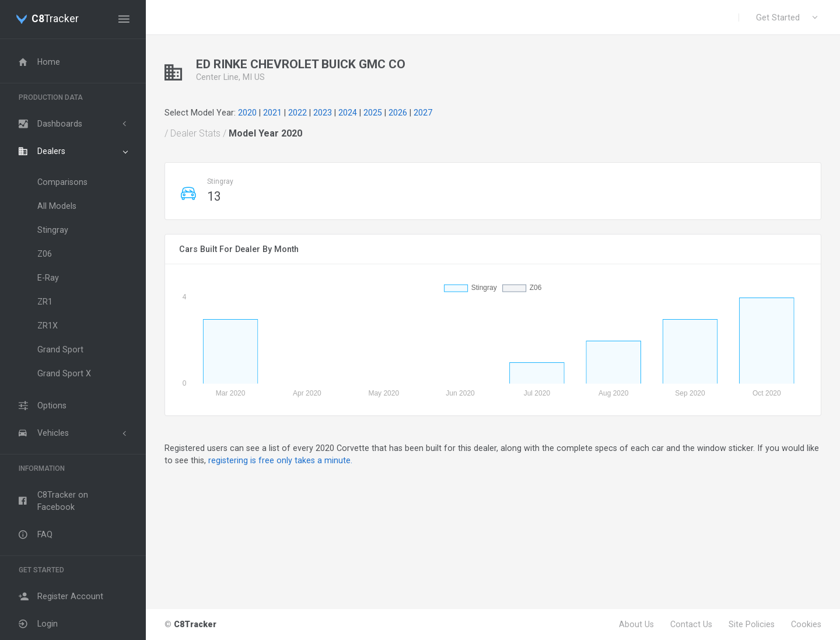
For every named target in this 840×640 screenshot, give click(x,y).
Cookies (806, 624)
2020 (247, 113)
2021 (272, 113)
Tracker (55, 19)
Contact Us (691, 624)
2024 (348, 113)
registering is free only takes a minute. (280, 460)
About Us (636, 624)
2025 (373, 113)
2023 (323, 113)
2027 (423, 113)
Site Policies (752, 624)
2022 (297, 113)
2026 (398, 113)
